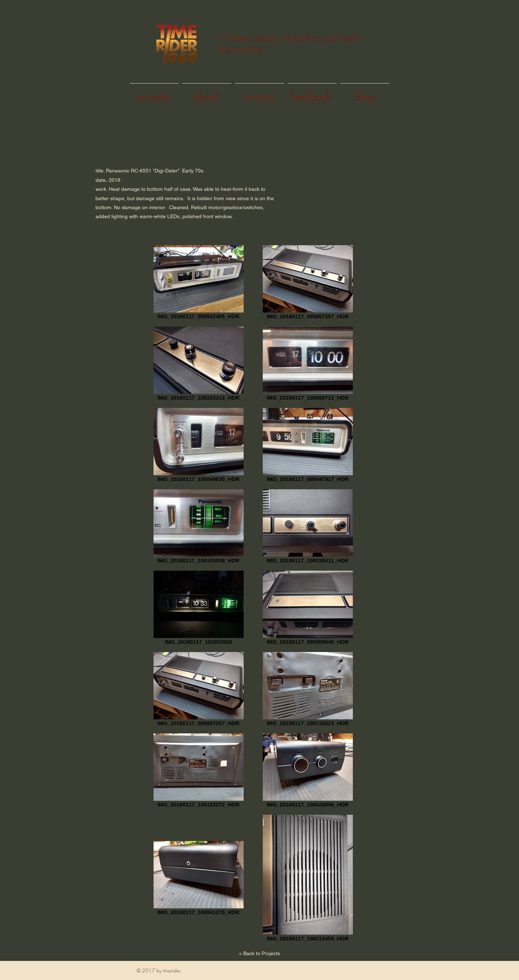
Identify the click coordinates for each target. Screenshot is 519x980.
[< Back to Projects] (259, 954)
